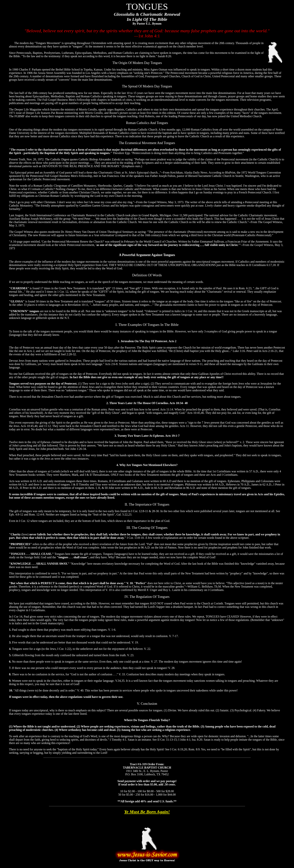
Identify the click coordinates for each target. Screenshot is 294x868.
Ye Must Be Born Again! (147, 812)
